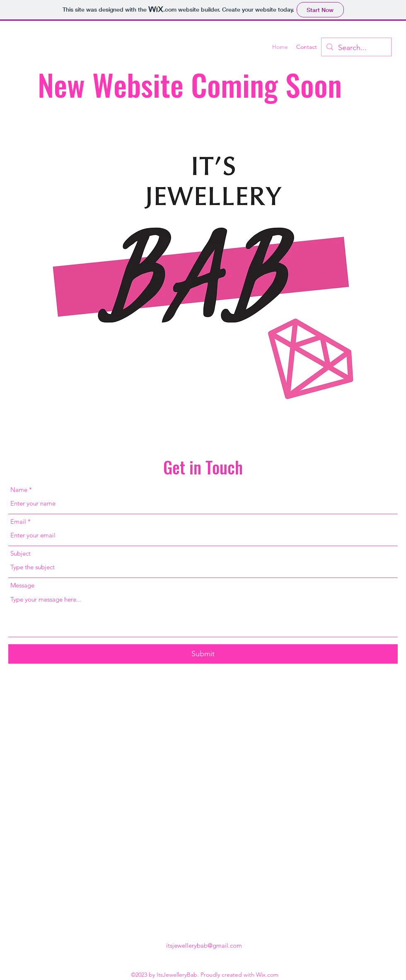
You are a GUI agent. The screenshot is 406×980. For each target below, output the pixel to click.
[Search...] (356, 48)
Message (22, 585)
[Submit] (203, 654)
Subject (21, 553)
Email (18, 521)
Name (19, 490)
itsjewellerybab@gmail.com (204, 945)
